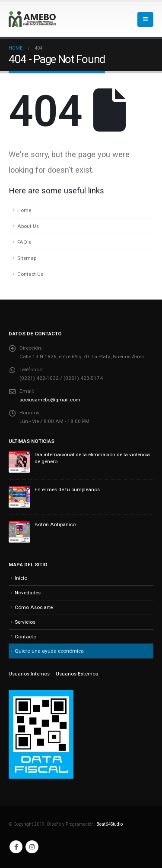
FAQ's (24, 242)
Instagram (32, 847)
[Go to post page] (19, 461)
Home (24, 210)
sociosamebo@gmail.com (50, 400)
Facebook (16, 847)
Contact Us (30, 274)
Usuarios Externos (77, 674)
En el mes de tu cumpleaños (67, 489)
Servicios (25, 622)
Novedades (28, 593)
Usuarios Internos (29, 674)
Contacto (25, 637)
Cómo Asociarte (34, 607)
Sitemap (27, 258)
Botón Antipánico (55, 524)
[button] (145, 19)
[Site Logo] (32, 19)
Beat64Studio (110, 824)
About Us (28, 226)
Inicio (21, 578)
